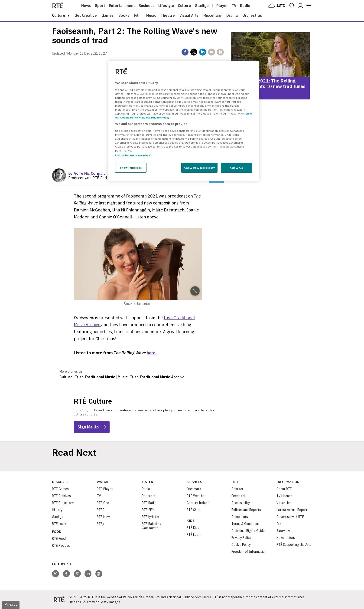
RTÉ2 (101, 510)
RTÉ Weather (196, 496)
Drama (232, 15)
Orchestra (194, 489)
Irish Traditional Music (95, 377)
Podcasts (149, 496)
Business (147, 6)
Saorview (283, 531)
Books (124, 15)
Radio (245, 6)
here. (152, 353)
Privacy (11, 604)
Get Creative (86, 15)
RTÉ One (103, 503)
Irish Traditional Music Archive (157, 377)
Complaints (240, 517)
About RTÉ (284, 489)
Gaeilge (202, 6)
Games (108, 15)
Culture (184, 6)
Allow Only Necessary (199, 168)
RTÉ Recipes (61, 546)
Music (151, 15)
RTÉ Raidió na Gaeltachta (152, 526)
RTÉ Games (60, 489)
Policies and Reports (246, 510)
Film (138, 15)
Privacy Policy (241, 538)
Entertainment (122, 6)
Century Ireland (198, 503)
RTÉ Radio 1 (150, 503)
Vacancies (284, 503)
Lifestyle (166, 6)
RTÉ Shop (193, 510)
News (86, 6)
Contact (237, 489)
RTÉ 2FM (148, 510)
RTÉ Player (105, 489)
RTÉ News (104, 517)
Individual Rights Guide (248, 531)
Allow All (236, 168)
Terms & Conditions (245, 524)
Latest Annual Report (292, 510)
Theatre (168, 15)
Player (222, 6)
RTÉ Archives (61, 496)
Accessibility (241, 503)
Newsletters (286, 538)
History (57, 510)
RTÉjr (101, 524)
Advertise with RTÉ (290, 517)
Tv (234, 6)
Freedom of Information (249, 552)
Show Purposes (131, 168)
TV (99, 496)
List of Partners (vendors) (133, 155)
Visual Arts (189, 15)
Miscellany (213, 15)
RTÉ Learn (59, 524)
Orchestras (252, 15)
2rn (279, 524)
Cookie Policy (241, 545)
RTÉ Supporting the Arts (294, 545)
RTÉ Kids (193, 528)
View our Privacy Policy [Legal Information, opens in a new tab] (154, 117)
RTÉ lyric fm (150, 517)
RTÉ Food (59, 539)
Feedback (239, 496)
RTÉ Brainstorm (63, 503)
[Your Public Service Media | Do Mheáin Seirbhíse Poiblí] (59, 600)
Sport (100, 6)
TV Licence (284, 496)
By (87, 173)
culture (59, 15)
